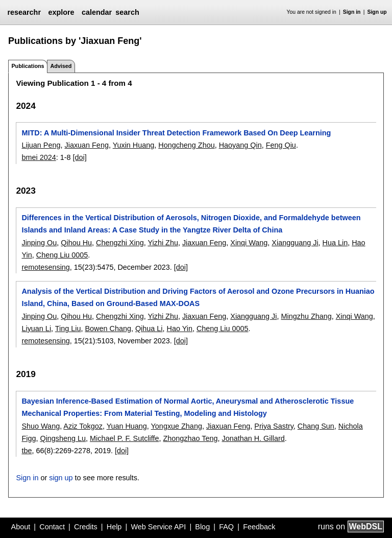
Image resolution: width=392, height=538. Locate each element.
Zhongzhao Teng (191, 438)
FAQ (226, 527)
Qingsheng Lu (63, 438)
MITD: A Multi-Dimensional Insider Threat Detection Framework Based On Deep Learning (176, 133)
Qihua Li (149, 329)
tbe (27, 451)
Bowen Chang (108, 329)
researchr (24, 12)
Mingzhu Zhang (307, 316)
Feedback (259, 527)
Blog (202, 527)
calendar (97, 12)
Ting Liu (68, 329)
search (127, 12)
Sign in (352, 12)
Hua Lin (335, 243)
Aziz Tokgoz (83, 426)
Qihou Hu (76, 243)
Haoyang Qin (240, 145)
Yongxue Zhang (177, 426)
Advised (61, 66)
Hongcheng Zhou (186, 145)
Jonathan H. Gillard (253, 438)
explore (61, 12)
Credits (86, 527)
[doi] (80, 157)
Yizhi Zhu (163, 243)
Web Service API (158, 527)
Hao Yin (180, 329)
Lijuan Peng (41, 145)
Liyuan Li (36, 329)
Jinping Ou (39, 243)
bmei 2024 (39, 157)
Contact (52, 527)
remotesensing (45, 267)
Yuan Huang (127, 426)
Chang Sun (316, 426)
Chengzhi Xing (120, 243)
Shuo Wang (41, 426)
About (21, 527)
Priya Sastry (274, 426)
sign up (61, 478)
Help (114, 527)
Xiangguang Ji (295, 243)
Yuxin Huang (134, 145)
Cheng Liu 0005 (62, 255)
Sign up (377, 12)
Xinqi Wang (249, 243)
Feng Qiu (281, 145)
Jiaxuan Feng (86, 145)
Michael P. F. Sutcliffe (124, 438)
